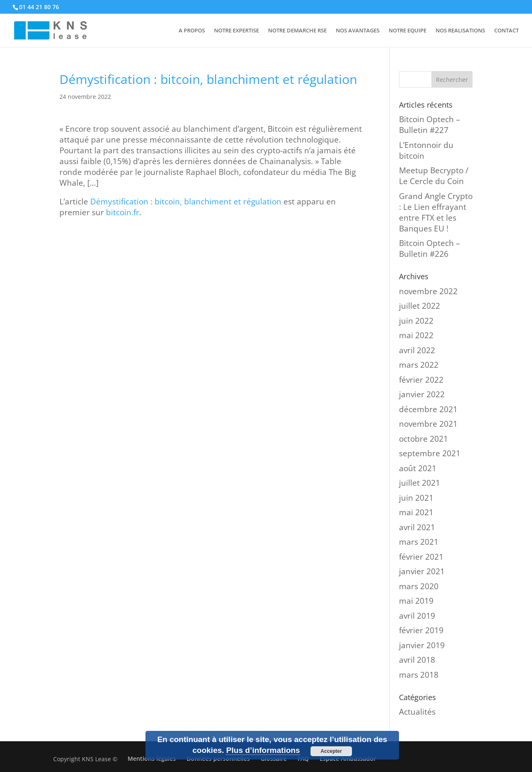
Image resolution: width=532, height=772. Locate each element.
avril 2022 (417, 350)
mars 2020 (419, 586)
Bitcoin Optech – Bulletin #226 (430, 248)
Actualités (417, 712)
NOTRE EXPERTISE (236, 31)
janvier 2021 (422, 571)
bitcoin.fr (123, 212)
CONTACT (506, 31)
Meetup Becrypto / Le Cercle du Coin (434, 176)
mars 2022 (419, 365)
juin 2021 (416, 498)
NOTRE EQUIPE (408, 31)
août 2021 (418, 468)
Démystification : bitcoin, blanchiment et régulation (186, 202)
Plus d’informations (263, 750)
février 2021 (421, 557)
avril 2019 (417, 616)
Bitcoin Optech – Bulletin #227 (430, 125)
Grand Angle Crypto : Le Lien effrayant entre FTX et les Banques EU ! (436, 212)
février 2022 (421, 380)
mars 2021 (419, 542)
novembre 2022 (428, 291)
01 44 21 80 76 (39, 7)
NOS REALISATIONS (460, 31)
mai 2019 (416, 601)
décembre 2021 (428, 409)
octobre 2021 (424, 439)
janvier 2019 (422, 645)
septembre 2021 (430, 453)
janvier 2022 (422, 394)
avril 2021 (417, 527)
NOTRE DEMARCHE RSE (297, 31)
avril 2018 (417, 660)
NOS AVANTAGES (358, 31)
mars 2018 (419, 675)
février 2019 (421, 630)
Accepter (331, 751)
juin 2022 (416, 321)
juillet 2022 (420, 306)
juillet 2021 (420, 483)
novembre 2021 (428, 424)
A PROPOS (192, 31)
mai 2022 (416, 335)
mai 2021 (416, 512)
